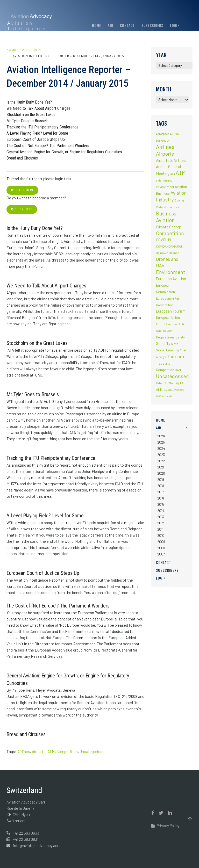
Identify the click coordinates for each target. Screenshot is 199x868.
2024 (161, 449)
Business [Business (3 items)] (172, 207)
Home (97, 25)
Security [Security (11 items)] (163, 343)
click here (22, 209)
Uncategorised (92, 751)
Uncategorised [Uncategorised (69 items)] (172, 376)
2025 (161, 442)
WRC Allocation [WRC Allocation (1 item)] (166, 396)
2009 (161, 542)
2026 (161, 436)
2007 (161, 554)
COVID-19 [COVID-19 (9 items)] (164, 240)
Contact (127, 25)
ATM (51, 751)
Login (175, 25)
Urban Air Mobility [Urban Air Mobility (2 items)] (168, 383)
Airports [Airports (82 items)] (165, 154)
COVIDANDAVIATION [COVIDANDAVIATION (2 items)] (170, 246)
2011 (160, 529)
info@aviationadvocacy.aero (37, 845)
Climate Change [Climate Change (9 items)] (169, 227)
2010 (161, 536)
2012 (161, 523)
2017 (161, 492)
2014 (37, 50)
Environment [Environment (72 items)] (170, 272)
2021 (161, 467)
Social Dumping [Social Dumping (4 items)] (168, 350)
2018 (161, 486)
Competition (67, 751)
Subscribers (152, 25)
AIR (111, 25)
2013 (161, 517)
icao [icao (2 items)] (159, 330)
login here (22, 190)
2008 (161, 548)
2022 (161, 461)
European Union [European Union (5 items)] (168, 317)
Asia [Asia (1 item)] (173, 174)
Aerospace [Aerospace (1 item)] (163, 134)
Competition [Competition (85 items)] (170, 233)
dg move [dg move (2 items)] (162, 253)
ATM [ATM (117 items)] (181, 173)
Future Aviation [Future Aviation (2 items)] (166, 324)
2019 (161, 480)
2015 (161, 504)
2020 (161, 473)
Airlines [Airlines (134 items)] (165, 147)
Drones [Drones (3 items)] (174, 253)
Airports (39, 751)
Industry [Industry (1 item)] (168, 331)
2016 (161, 498)
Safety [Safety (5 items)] (180, 337)
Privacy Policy (165, 826)
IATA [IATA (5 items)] (181, 324)
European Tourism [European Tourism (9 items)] (171, 311)
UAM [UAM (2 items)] (178, 370)
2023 (161, 455)
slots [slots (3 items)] (175, 344)
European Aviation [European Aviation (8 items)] (171, 279)
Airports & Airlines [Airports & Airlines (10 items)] (171, 160)
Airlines (24, 751)
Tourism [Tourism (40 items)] (175, 356)
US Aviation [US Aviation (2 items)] (176, 389)
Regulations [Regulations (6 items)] (165, 337)
